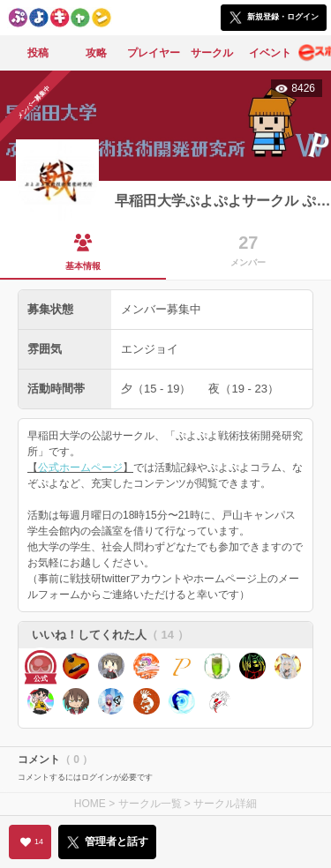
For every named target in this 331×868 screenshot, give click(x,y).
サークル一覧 (150, 804)
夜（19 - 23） (243, 389)
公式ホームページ (80, 468)
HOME (90, 804)
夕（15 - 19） (156, 389)
